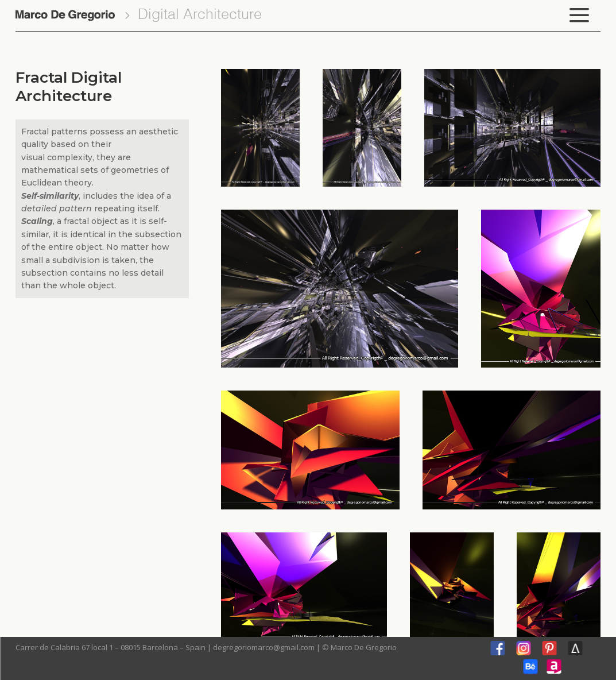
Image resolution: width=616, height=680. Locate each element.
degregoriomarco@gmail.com (264, 647)
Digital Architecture (200, 15)
